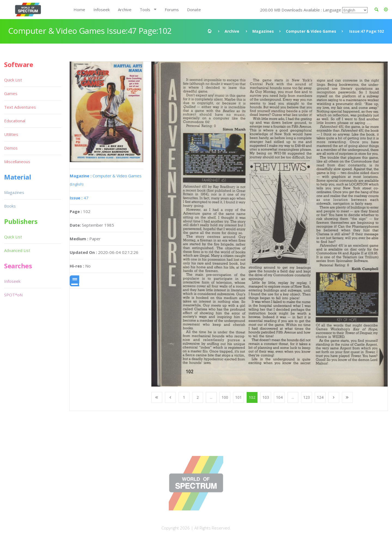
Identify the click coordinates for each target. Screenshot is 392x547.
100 (225, 397)
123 (307, 397)
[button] (386, 10)
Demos (11, 148)
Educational (15, 121)
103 (266, 397)
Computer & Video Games (311, 31)
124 (320, 397)
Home (79, 10)
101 (238, 397)
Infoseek (102, 10)
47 (79, 198)
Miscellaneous (17, 162)
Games (11, 93)
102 (252, 397)
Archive (125, 10)
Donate (194, 10)
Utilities (11, 134)
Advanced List (17, 250)
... (211, 397)
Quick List (13, 80)
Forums (172, 10)
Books (10, 206)
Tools (145, 10)
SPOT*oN (13, 295)
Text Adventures (20, 107)
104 (279, 397)
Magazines (263, 31)
